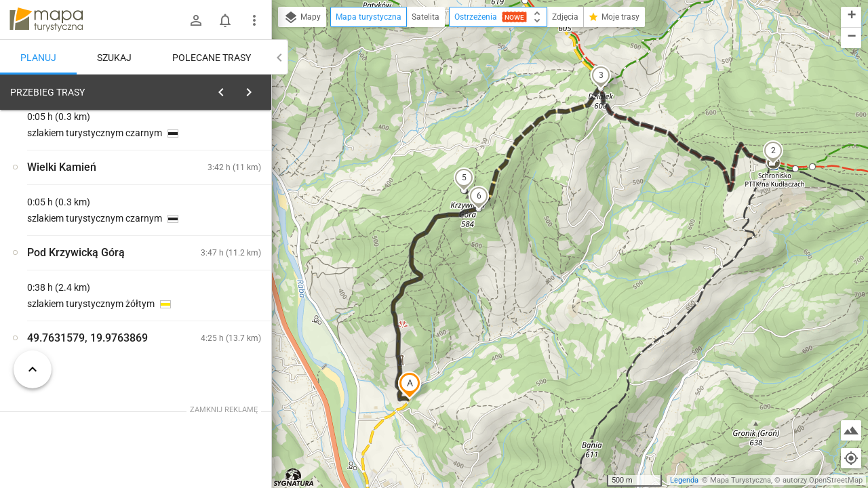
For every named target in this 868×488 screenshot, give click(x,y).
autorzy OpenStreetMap (823, 480)
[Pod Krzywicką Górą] (81, 293)
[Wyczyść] (260, 89)
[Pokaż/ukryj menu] (254, 20)
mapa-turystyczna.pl (46, 20)
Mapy (302, 18)
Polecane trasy (212, 58)
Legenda (684, 480)
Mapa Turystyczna (741, 480)
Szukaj (114, 58)
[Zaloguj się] (196, 20)
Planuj (38, 58)
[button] (410, 385)
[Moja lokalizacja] (851, 458)
